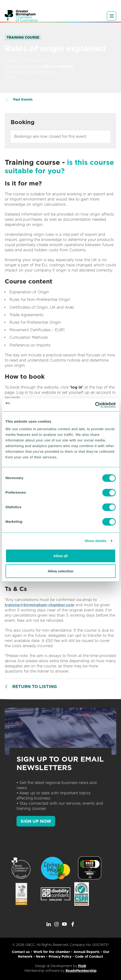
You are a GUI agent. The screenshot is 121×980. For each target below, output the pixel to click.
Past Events (23, 99)
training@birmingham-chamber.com (40, 605)
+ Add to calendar (56, 66)
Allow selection (60, 571)
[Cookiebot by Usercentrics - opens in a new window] (95, 405)
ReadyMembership (81, 971)
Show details (96, 541)
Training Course (23, 37)
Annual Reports (87, 952)
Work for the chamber (52, 952)
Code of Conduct (89, 956)
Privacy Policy (60, 956)
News (40, 956)
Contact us (21, 952)
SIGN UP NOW (36, 821)
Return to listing (35, 687)
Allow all (60, 556)
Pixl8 (82, 966)
